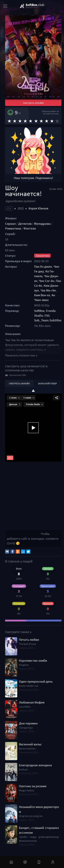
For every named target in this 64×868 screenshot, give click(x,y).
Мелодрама (42, 224)
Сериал (10, 224)
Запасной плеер (47, 383)
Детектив (25, 224)
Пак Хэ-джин (43, 267)
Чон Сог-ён (47, 281)
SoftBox (39, 311)
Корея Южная (38, 208)
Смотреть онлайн (33, 103)
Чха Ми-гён (48, 290)
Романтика (13, 228)
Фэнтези (30, 228)
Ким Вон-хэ (42, 295)
